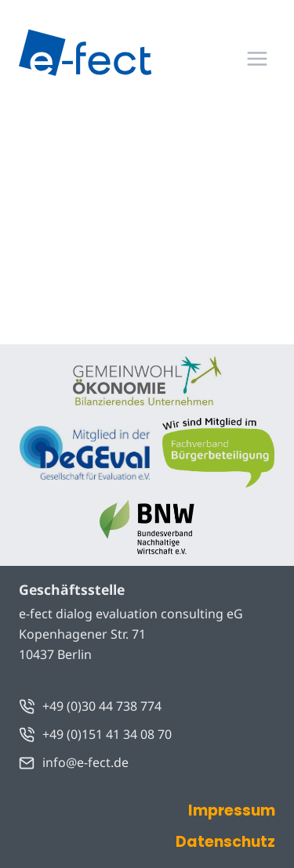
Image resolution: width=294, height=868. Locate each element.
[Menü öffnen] (257, 58)
